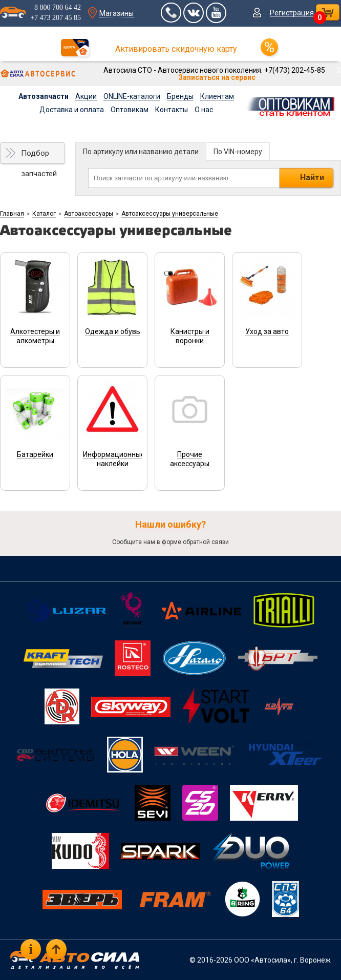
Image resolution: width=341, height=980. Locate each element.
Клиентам (217, 96)
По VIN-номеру (238, 152)
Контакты (172, 110)
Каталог (44, 214)
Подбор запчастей (39, 156)
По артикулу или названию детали (141, 152)
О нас (204, 110)
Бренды (180, 96)
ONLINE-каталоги (132, 96)
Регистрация (292, 13)
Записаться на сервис (217, 77)
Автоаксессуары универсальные (170, 214)
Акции (86, 96)
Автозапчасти (44, 96)
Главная (12, 214)
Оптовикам (130, 110)
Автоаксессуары (89, 214)
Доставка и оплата (72, 110)
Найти (312, 178)
